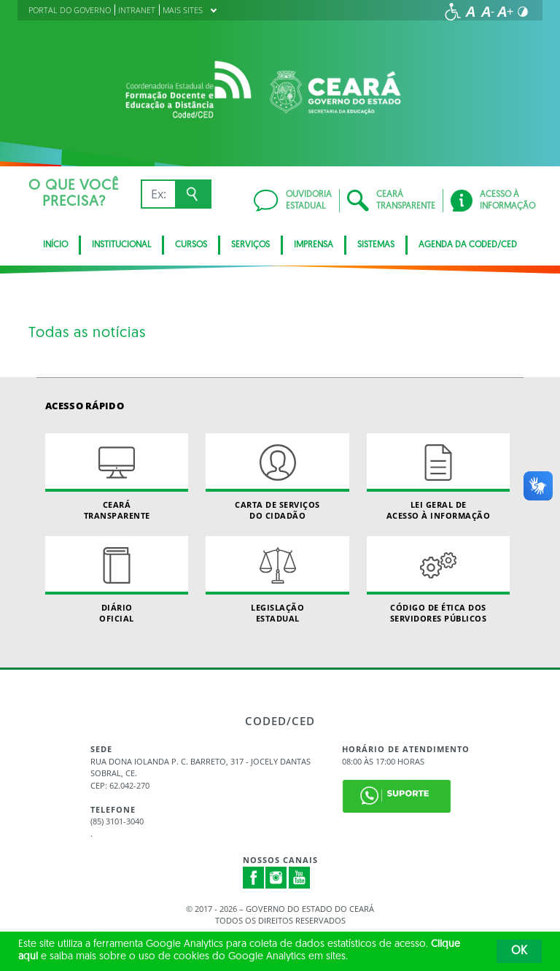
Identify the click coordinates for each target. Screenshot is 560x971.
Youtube (300, 878)
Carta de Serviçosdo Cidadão (277, 477)
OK (519, 951)
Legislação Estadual (277, 580)
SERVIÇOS (250, 245)
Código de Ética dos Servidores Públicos (438, 580)
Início (55, 245)
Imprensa (314, 245)
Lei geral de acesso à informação (438, 477)
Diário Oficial (117, 580)
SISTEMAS (376, 245)
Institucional (121, 245)
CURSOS (191, 245)
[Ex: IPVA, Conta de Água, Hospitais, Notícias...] (158, 194)
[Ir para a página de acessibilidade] (453, 12)
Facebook (254, 878)
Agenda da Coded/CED (468, 245)
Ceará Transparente (117, 477)
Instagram (276, 878)
